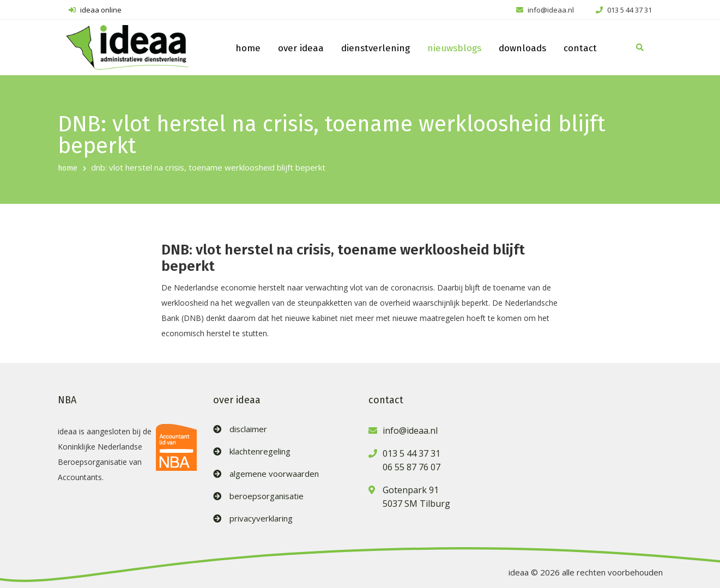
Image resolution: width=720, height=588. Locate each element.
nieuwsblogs (454, 48)
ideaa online (95, 10)
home (248, 48)
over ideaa (301, 48)
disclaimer (248, 429)
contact (580, 48)
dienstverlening (376, 48)
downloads (522, 48)
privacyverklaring (261, 519)
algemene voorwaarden (274, 474)
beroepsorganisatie (267, 496)
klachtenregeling (260, 451)
